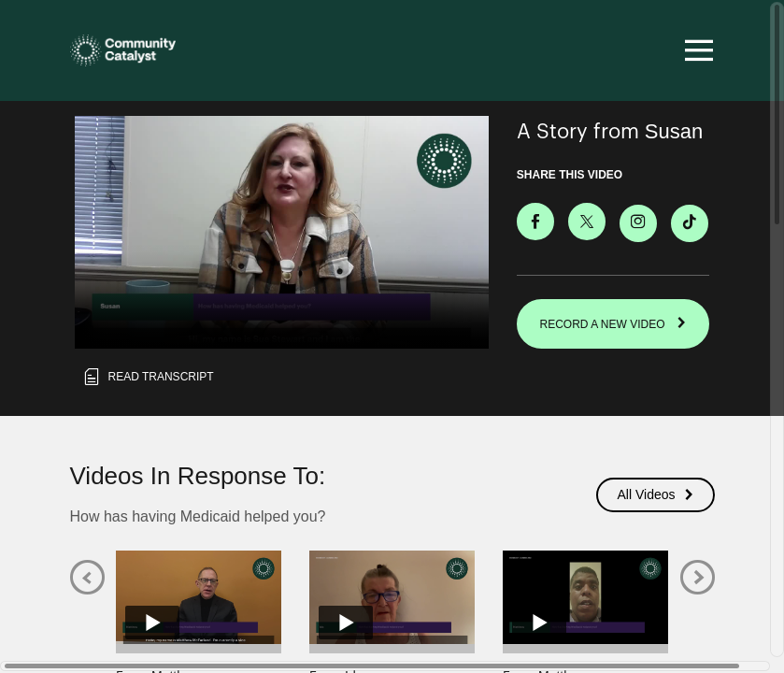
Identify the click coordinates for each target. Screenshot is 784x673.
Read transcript (148, 377)
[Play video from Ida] (392, 597)
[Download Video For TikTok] (690, 222)
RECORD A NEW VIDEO (613, 323)
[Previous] (87, 577)
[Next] (698, 577)
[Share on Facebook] (535, 221)
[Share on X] (587, 221)
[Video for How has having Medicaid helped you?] (282, 232)
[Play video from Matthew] (199, 597)
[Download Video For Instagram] (638, 222)
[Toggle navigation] (696, 50)
